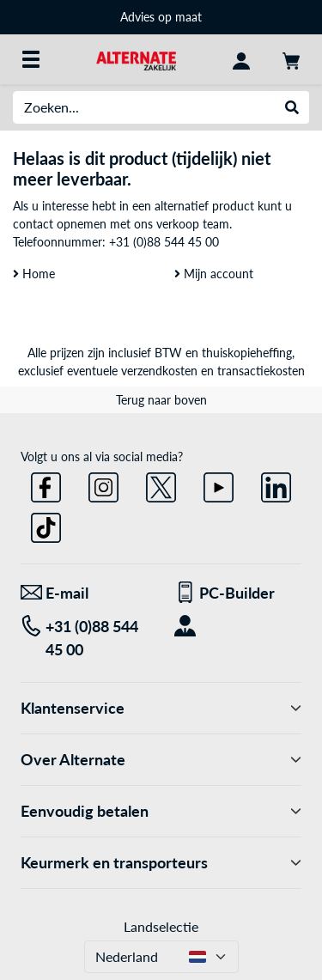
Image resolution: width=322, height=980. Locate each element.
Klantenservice (161, 708)
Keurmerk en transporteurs (161, 863)
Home (34, 274)
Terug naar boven (161, 400)
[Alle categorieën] (31, 59)
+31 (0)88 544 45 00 (164, 242)
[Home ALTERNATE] (136, 59)
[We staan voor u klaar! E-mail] (85, 593)
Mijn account (214, 274)
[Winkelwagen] (291, 59)
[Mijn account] (241, 59)
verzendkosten (159, 371)
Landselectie (161, 926)
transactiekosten (261, 371)
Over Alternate (161, 760)
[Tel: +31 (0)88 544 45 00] (85, 638)
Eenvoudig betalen (161, 811)
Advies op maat (161, 17)
